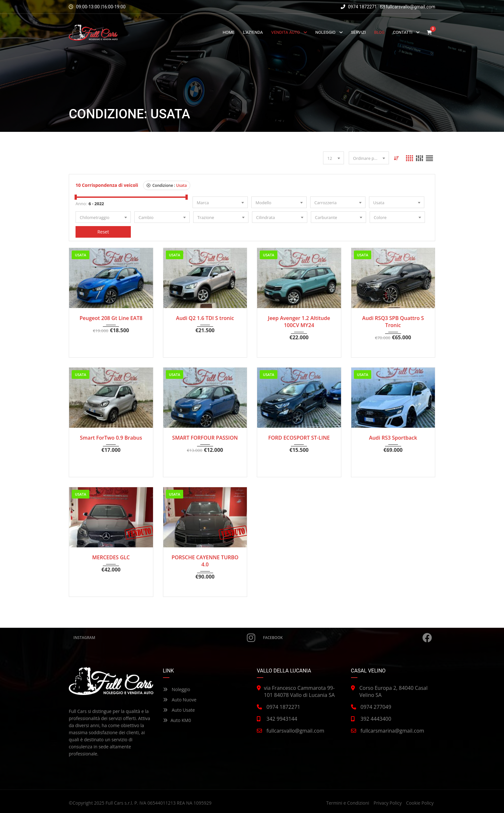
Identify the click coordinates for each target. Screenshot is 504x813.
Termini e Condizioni (348, 803)
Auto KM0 (177, 720)
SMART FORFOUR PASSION (205, 438)
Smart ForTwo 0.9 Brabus (111, 438)
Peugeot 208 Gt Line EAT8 (111, 318)
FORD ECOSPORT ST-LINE (299, 438)
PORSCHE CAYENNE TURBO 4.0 (205, 561)
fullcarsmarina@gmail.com (392, 731)
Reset (103, 232)
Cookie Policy (420, 803)
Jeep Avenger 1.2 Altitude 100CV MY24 (299, 322)
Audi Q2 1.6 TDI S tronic (205, 318)
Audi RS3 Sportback (393, 438)
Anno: (81, 204)
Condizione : (167, 185)
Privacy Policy (387, 803)
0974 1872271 (359, 7)
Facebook (348, 638)
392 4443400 (376, 719)
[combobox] (333, 158)
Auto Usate (179, 710)
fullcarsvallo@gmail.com (410, 7)
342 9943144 (282, 719)
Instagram (164, 638)
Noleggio (177, 689)
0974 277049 (376, 707)
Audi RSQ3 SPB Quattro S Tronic (393, 322)
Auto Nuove (180, 700)
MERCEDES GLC (111, 557)
